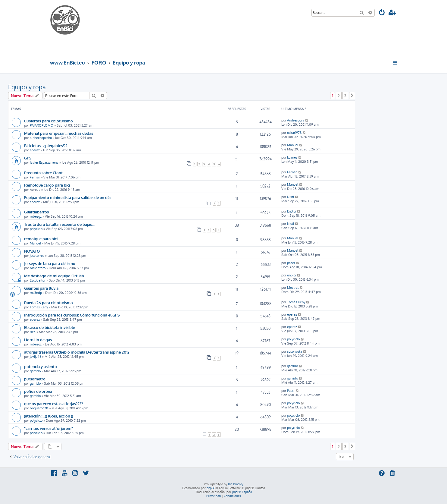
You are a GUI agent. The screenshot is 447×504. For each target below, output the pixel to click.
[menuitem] (382, 13)
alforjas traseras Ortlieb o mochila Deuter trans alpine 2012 (77, 352)
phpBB (211, 488)
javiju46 (36, 357)
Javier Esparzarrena (44, 162)
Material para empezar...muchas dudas (59, 133)
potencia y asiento (41, 366)
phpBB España (242, 492)
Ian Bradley (236, 484)
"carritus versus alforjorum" (48, 428)
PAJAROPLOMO (42, 125)
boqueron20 (39, 408)
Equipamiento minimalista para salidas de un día (67, 197)
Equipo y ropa (27, 87)
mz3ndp (36, 293)
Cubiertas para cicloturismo (48, 121)
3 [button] (345, 96)
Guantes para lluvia (41, 288)
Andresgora (296, 120)
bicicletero (38, 268)
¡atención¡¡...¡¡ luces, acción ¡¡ (48, 416)
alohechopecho (41, 138)
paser (291, 263)
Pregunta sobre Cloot (43, 173)
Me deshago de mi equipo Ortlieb (54, 276)
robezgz (36, 216)
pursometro (35, 379)
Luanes (292, 157)
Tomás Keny (39, 307)
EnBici (292, 211)
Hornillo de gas (38, 340)
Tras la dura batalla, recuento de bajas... (59, 224)
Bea (33, 332)
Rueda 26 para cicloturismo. (49, 302)
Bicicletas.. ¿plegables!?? (46, 145)
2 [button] (339, 96)
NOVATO (32, 251)
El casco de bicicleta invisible (50, 327)
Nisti (291, 197)
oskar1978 (294, 133)
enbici (292, 275)
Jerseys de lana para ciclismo (50, 263)
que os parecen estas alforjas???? (54, 403)
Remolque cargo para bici (47, 185)
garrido (35, 371)
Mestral (293, 288)
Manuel (293, 145)
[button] (352, 96)
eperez (35, 150)
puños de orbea (38, 391)
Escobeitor (38, 280)
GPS (28, 158)
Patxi (291, 391)
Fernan (35, 177)
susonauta (295, 351)
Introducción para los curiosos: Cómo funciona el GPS (72, 315)
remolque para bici (41, 239)
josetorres (37, 256)
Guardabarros (36, 212)
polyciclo (36, 229)
